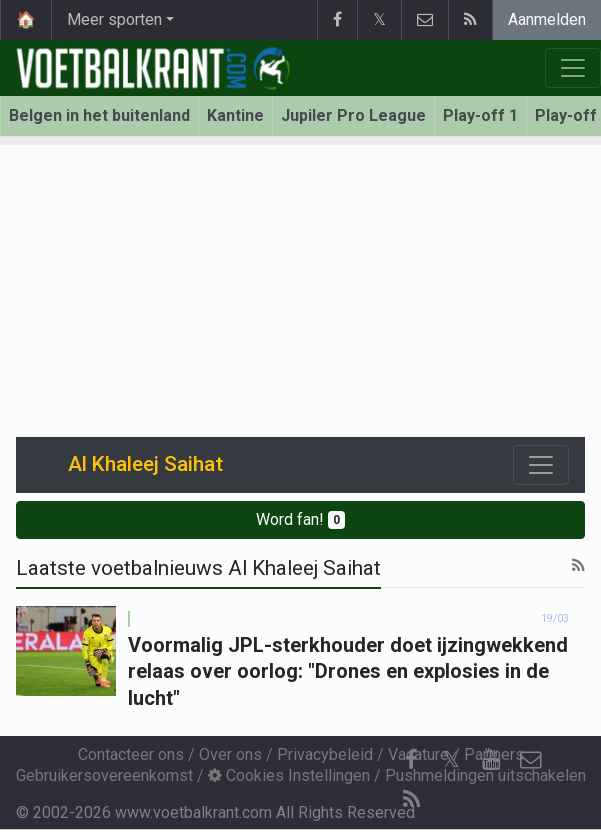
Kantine (235, 115)
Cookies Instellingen (289, 775)
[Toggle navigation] (541, 465)
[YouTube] (491, 760)
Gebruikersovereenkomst (104, 775)
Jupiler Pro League (353, 115)
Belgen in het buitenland (99, 115)
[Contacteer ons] (531, 760)
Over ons (230, 754)
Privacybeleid (325, 754)
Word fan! (300, 519)
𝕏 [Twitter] (451, 759)
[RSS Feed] (411, 800)
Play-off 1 (480, 115)
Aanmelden (547, 19)
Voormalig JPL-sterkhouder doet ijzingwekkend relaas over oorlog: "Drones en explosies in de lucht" (348, 671)
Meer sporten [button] (114, 19)
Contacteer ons (131, 754)
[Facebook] (411, 760)
